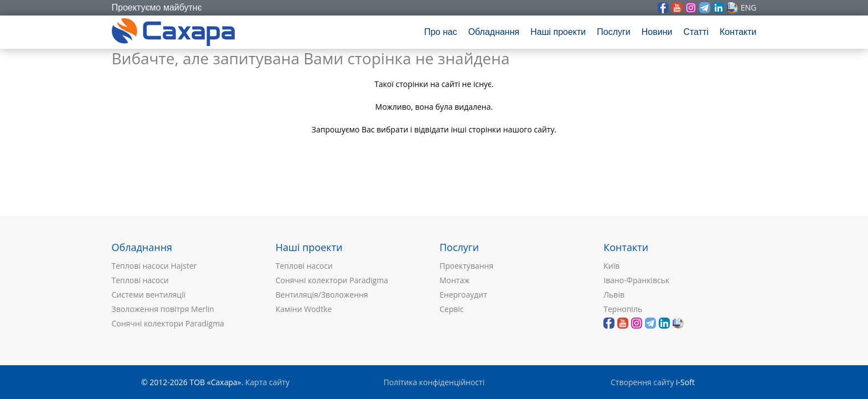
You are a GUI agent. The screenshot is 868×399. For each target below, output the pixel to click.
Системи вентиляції (149, 295)
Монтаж (455, 280)
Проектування (466, 266)
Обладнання (494, 32)
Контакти (738, 32)
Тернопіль (623, 309)
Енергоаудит (463, 295)
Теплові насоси (140, 280)
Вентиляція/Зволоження (322, 295)
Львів (614, 295)
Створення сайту (642, 382)
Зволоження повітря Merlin (163, 309)
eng (749, 7)
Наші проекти (558, 32)
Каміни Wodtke (304, 309)
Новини (657, 32)
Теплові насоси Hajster (154, 266)
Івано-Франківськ (636, 280)
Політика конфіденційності (434, 382)
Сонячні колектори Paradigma (168, 323)
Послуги (614, 32)
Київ (611, 266)
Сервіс (452, 309)
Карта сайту (267, 382)
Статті (696, 32)
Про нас (440, 32)
